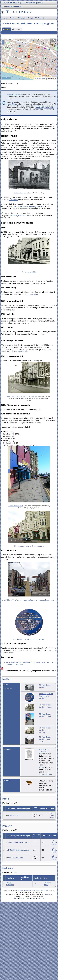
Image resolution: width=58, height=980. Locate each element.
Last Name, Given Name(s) (18, 809)
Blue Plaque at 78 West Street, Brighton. (29, 639)
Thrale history (19, 12)
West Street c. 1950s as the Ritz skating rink (22, 396)
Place (6, 29)
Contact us (41, 899)
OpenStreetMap (42, 79)
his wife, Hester (40, 106)
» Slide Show (8, 689)
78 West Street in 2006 (15, 506)
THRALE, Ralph (14, 815)
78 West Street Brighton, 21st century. (45, 730)
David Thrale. (48, 895)
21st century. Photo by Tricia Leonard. (29, 546)
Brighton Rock (22, 352)
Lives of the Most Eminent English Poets (28, 206)
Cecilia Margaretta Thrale (45, 108)
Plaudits (22, 899)
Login (5, 18)
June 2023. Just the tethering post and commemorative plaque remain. (29, 600)
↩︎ (22, 665)
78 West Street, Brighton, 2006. (45, 715)
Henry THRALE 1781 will (45, 750)
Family (10, 878)
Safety (28, 899)
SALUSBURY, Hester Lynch (18, 842)
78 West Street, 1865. (29, 272)
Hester (37, 145)
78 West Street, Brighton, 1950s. (46, 706)
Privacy (33, 899)
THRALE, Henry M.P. (16, 858)
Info (32, 18)
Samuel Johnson (45, 774)
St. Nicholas (13, 200)
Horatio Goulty (32, 294)
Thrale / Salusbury (10, 884)
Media (23, 18)
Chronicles (42, 18)
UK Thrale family (52, 815)
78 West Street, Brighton (22, 193)
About (16, 899)
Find (14, 18)
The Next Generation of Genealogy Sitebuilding (33, 891)
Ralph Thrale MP (14, 95)
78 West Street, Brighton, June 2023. (45, 739)
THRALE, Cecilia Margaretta (18, 850)
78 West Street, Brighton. (45, 686)
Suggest (17, 29)
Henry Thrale (12, 104)
